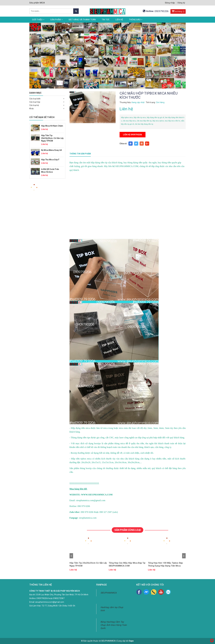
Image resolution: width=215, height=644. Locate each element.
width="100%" (114, 205)
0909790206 (162, 11)
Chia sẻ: (123, 144)
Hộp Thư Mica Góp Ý (50, 160)
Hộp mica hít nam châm (52, 126)
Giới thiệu (38, 20)
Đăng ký (181, 3)
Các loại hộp (35, 102)
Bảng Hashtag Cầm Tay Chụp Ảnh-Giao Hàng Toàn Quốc (114, 625)
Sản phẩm (57, 20)
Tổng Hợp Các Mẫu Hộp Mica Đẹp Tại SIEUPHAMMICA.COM (127, 564)
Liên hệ (119, 20)
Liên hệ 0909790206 (133, 135)
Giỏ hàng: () (178, 11)
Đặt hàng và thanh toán (82, 20)
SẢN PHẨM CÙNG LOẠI (128, 530)
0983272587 (59, 598)
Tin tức (106, 20)
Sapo (131, 641)
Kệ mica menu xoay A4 (51, 150)
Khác (32, 109)
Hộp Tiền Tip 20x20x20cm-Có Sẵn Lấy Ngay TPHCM (88, 564)
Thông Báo (136, 20)
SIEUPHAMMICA (109, 593)
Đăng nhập (170, 3)
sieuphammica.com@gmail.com (50, 602)
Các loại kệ (34, 105)
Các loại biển (35, 99)
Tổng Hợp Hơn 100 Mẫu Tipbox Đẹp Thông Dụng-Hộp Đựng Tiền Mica (165, 564)
